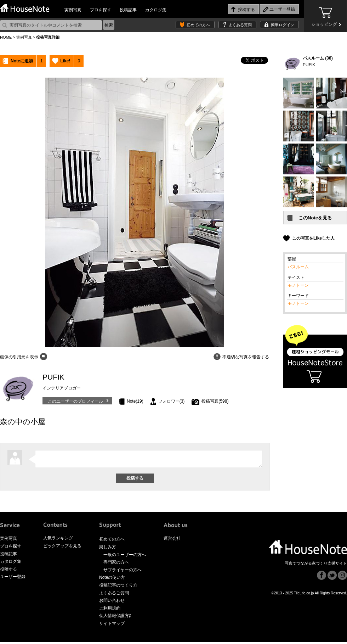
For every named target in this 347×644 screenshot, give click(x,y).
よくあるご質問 (114, 595)
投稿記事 (128, 10)
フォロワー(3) (172, 401)
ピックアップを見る (62, 548)
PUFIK (309, 65)
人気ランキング (58, 540)
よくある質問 (240, 25)
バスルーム (298, 267)
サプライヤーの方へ (123, 572)
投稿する (8, 571)
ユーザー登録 (13, 579)
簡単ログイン (283, 25)
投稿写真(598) (215, 401)
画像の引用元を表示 (19, 357)
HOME (6, 37)
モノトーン (298, 285)
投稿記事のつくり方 (118, 587)
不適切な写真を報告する (246, 357)
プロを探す (101, 10)
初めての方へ (198, 25)
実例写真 (73, 10)
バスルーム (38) (318, 58)
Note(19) (135, 401)
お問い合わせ (112, 603)
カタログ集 (156, 10)
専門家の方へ (116, 564)
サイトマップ (112, 626)
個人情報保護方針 (116, 618)
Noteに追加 (22, 61)
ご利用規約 (110, 610)
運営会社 (172, 541)
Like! (65, 61)
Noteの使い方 (112, 579)
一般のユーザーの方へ (125, 557)
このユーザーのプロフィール (75, 401)
